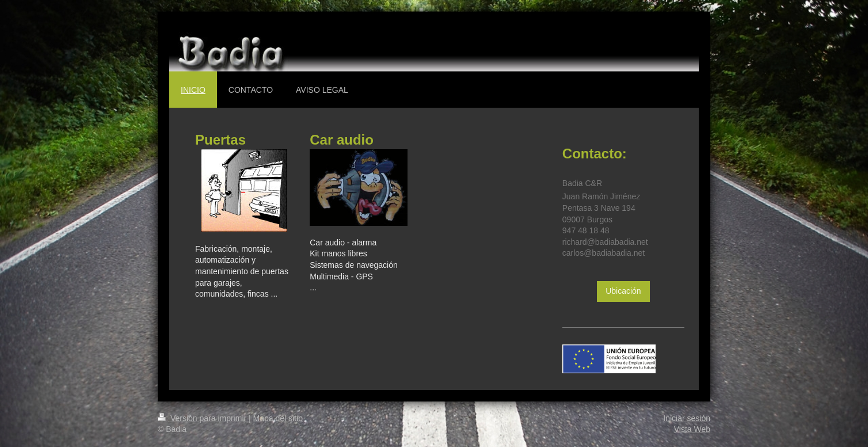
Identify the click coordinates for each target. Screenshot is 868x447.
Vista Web (692, 429)
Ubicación (623, 291)
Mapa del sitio (278, 418)
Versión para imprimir (203, 418)
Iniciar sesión (687, 418)
